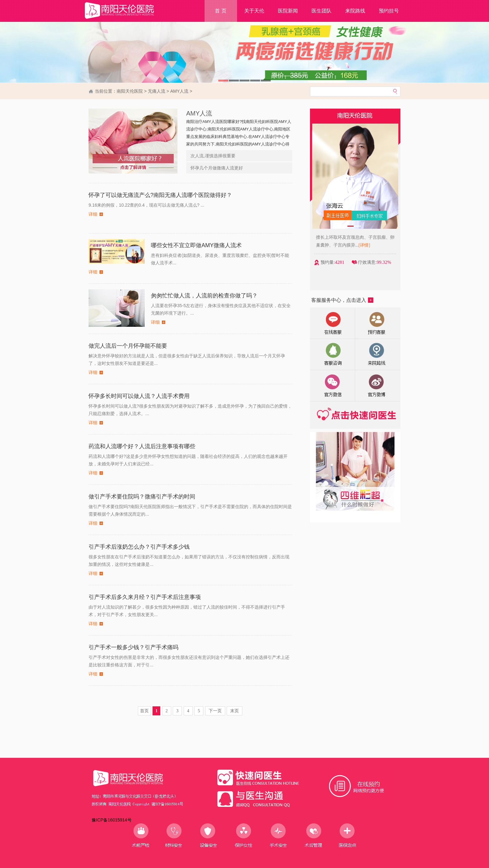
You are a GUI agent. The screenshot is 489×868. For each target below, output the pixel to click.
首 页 (220, 11)
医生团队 (322, 11)
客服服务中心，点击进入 (342, 300)
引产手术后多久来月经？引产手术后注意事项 (145, 597)
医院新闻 (288, 11)
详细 (93, 214)
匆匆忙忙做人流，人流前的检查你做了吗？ (204, 296)
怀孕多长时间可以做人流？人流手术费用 (139, 396)
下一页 (215, 711)
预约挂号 (389, 11)
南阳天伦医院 (130, 91)
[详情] (372, 245)
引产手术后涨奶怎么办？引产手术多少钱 (139, 547)
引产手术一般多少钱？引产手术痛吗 (133, 647)
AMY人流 (179, 91)
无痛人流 (157, 91)
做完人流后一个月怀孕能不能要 (128, 346)
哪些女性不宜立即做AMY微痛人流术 (196, 245)
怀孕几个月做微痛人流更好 (217, 168)
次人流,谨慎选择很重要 (213, 156)
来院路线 (355, 11)
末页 (235, 711)
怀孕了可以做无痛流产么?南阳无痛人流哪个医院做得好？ (160, 195)
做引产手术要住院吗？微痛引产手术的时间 (142, 497)
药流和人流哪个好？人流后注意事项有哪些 (142, 446)
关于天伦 (254, 11)
